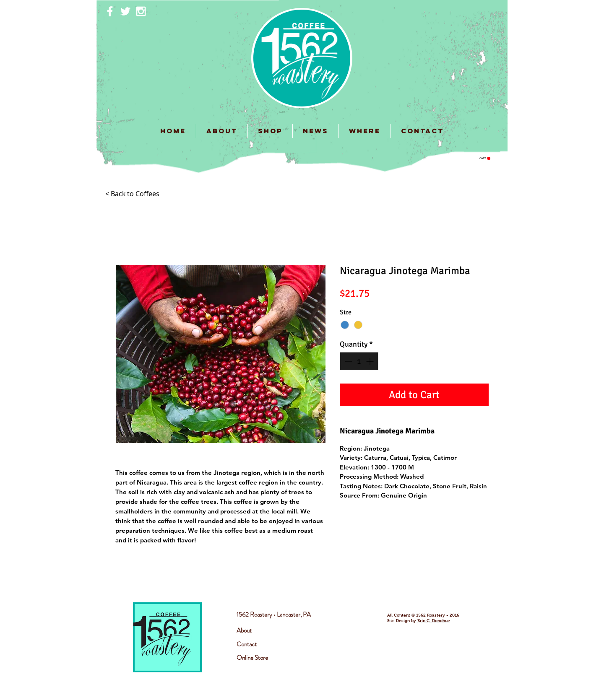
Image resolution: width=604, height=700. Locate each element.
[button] (485, 158)
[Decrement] (348, 361)
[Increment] (371, 361)
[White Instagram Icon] (141, 11)
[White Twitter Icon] (125, 11)
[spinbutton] (359, 361)
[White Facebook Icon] (110, 11)
